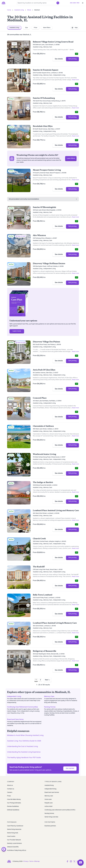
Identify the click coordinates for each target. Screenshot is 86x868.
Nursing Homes (50, 707)
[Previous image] (10, 52)
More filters (47, 28)
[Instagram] (71, 861)
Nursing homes (49, 813)
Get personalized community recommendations (43, 199)
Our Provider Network (14, 840)
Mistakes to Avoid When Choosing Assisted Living (25, 735)
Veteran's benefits (13, 847)
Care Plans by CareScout (15, 826)
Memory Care (49, 696)
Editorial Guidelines (13, 810)
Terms (31, 861)
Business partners (50, 826)
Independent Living (14, 696)
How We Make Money (14, 799)
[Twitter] (74, 861)
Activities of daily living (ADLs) (17, 850)
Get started (70, 768)
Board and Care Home (15, 719)
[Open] (83, 3)
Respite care (49, 803)
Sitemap (37, 861)
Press (9, 796)
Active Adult (48, 806)
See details (59, 59)
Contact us (11, 789)
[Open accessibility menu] (4, 849)
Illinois (29, 10)
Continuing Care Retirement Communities (22, 707)
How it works (11, 836)
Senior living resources (14, 829)
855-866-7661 (75, 3)
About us (10, 785)
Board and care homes (52, 792)
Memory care (49, 796)
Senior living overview (51, 817)
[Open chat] (81, 863)
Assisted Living (19, 10)
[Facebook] (67, 861)
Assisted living (49, 785)
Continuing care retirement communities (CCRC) (60, 810)
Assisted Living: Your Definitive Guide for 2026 (24, 741)
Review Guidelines (13, 806)
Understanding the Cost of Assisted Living (22, 747)
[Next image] (28, 52)
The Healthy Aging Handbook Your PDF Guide (24, 758)
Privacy (26, 861)
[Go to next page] (48, 680)
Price (35, 28)
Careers (10, 792)
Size (26, 28)
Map (75, 28)
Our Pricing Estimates (14, 803)
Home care (48, 799)
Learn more (17, 331)
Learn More (71, 158)
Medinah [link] (37, 10)
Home (9, 10)
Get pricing (72, 59)
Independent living (50, 789)
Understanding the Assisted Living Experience (24, 752)
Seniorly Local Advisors (14, 843)
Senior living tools (13, 833)
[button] (58, 3)
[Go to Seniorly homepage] (4, 3)
